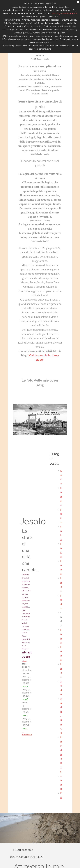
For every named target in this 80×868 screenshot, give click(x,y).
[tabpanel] (40, 210)
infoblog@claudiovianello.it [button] (65, 13)
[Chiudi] (78, 2)
